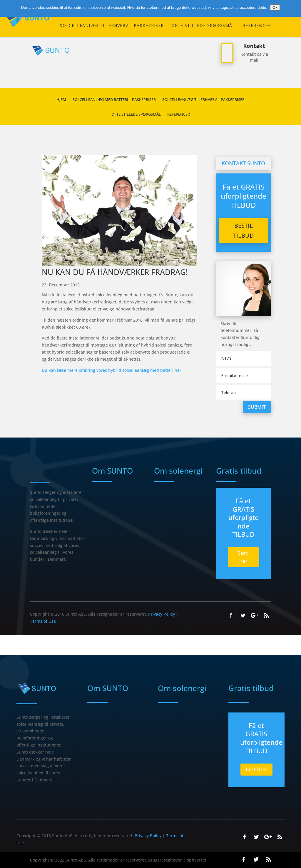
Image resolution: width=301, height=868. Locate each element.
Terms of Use (43, 621)
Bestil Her (244, 557)
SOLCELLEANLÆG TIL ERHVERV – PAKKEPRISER (112, 26)
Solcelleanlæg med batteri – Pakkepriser (114, 100)
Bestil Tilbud (244, 230)
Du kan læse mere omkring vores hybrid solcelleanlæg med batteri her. (112, 370)
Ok (275, 7)
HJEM (61, 100)
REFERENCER (257, 26)
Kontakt (254, 46)
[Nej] (294, 9)
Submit (257, 407)
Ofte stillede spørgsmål (203, 26)
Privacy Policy (162, 614)
